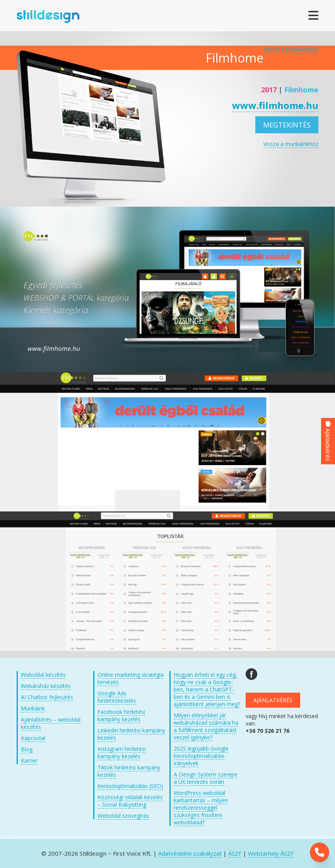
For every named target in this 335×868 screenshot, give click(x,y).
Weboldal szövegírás (123, 816)
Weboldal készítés (43, 675)
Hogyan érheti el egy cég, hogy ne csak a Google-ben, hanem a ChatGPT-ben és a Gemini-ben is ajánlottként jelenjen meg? (207, 689)
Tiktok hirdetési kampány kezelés (129, 771)
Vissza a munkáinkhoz (291, 49)
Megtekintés (287, 125)
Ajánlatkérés (273, 700)
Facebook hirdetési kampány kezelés (121, 715)
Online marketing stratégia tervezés (131, 678)
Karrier (29, 760)
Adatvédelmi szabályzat (190, 853)
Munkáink (33, 708)
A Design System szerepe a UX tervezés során (206, 778)
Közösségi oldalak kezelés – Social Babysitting (130, 801)
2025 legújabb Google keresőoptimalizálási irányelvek (201, 756)
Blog (27, 749)
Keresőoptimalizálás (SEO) (130, 786)
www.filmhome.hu (275, 105)
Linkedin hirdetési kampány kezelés (131, 734)
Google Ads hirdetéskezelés (117, 697)
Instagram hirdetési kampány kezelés (122, 752)
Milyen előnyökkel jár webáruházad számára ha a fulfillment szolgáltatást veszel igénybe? (206, 726)
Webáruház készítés (46, 686)
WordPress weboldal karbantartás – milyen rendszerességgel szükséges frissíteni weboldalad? (201, 808)
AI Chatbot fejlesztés (47, 697)
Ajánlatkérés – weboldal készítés (51, 723)
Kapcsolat (33, 738)
